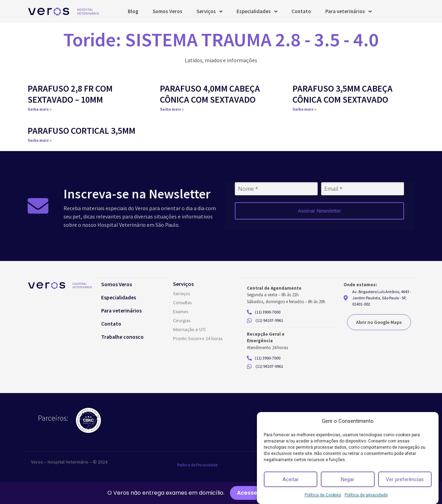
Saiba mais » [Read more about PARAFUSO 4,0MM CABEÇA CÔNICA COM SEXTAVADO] (172, 109)
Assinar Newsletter (319, 211)
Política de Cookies (323, 495)
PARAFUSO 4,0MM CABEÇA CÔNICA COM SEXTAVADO (210, 94)
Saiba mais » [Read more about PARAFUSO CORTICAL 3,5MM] (40, 140)
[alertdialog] (221, 493)
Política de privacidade (366, 495)
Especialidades (257, 12)
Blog (133, 11)
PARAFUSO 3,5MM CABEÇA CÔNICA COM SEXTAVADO (343, 94)
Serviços (209, 12)
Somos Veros (167, 11)
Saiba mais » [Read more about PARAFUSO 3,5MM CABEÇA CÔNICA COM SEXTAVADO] (304, 109)
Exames (181, 312)
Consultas (183, 303)
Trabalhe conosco (125, 337)
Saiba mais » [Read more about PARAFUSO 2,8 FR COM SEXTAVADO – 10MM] (40, 109)
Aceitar (291, 479)
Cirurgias (182, 321)
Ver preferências (405, 479)
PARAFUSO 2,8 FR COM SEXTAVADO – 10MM (70, 94)
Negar (348, 479)
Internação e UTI (189, 330)
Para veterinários (348, 12)
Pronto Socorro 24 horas (198, 339)
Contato (301, 11)
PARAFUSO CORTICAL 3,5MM (81, 130)
